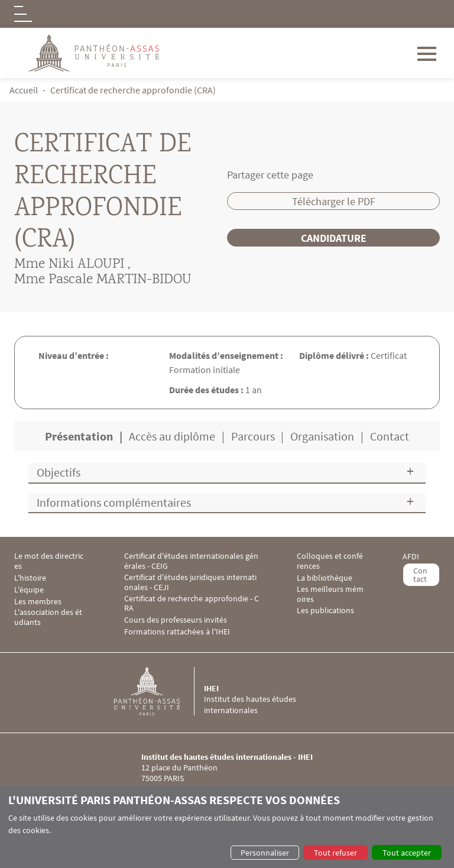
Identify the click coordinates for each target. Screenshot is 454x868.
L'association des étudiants (48, 617)
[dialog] (227, 827)
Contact (420, 575)
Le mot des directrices (49, 561)
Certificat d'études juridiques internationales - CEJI (190, 582)
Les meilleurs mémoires (330, 594)
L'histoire (30, 578)
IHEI (211, 688)
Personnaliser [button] (265, 853)
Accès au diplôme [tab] (172, 436)
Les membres (38, 602)
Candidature (334, 238)
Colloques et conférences (330, 561)
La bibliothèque (325, 578)
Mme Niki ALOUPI (69, 265)
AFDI (411, 557)
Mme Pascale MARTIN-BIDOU (103, 280)
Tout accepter (407, 853)
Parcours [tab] (253, 436)
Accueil (24, 90)
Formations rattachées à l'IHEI (177, 632)
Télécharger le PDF (334, 201)
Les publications (325, 610)
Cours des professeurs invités (176, 620)
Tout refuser (335, 853)
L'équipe (29, 590)
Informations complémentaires (114, 502)
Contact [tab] (390, 436)
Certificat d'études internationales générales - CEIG (191, 561)
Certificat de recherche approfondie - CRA (192, 604)
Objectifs (59, 472)
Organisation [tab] (322, 436)
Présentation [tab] (79, 436)
